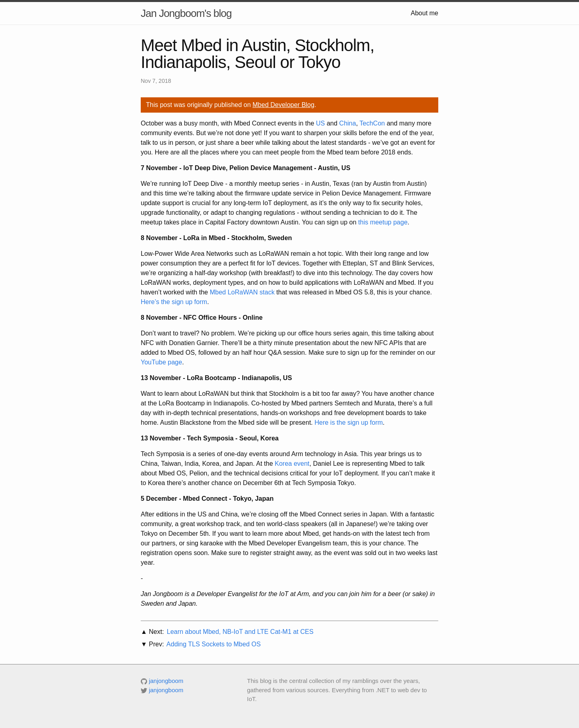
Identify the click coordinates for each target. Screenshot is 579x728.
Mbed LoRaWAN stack (242, 292)
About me (425, 13)
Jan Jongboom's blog (186, 13)
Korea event (292, 464)
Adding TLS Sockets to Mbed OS (214, 644)
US (320, 123)
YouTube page (161, 362)
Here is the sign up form (349, 423)
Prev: (156, 644)
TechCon (372, 123)
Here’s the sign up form (174, 302)
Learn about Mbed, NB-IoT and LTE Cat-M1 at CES (240, 632)
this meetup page (383, 222)
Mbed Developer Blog (283, 105)
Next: (156, 632)
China (348, 123)
